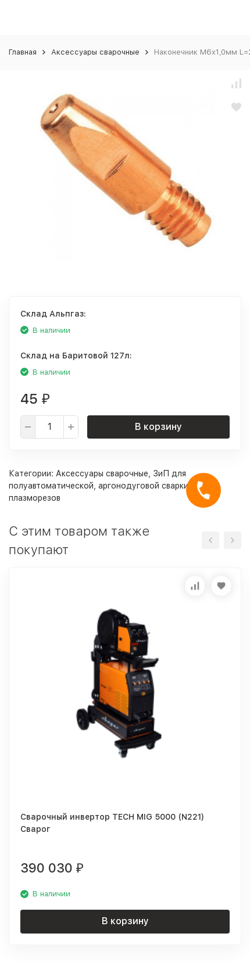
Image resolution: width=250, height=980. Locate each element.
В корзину (158, 427)
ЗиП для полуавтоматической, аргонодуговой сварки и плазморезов (102, 486)
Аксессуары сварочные (95, 52)
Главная (23, 52)
